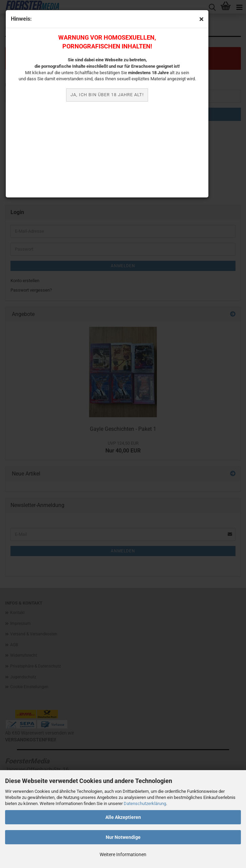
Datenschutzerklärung (145, 803)
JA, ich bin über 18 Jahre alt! (107, 95)
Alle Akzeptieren (123, 817)
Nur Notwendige (123, 837)
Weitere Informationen (123, 854)
